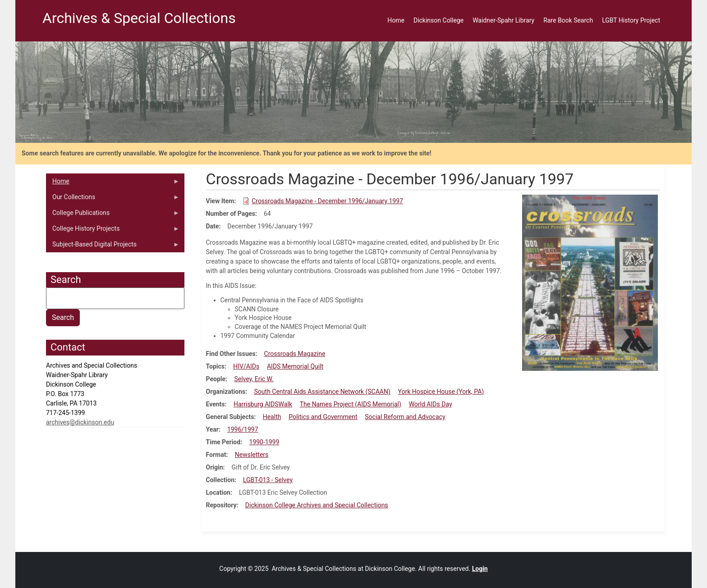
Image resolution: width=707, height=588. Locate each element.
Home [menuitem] (396, 20)
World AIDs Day (431, 404)
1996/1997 (243, 429)
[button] (590, 283)
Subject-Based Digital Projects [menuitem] (113, 246)
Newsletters (252, 455)
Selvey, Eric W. (254, 379)
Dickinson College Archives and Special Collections (317, 505)
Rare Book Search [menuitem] (568, 20)
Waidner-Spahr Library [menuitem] (503, 20)
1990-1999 (264, 442)
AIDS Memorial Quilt (295, 366)
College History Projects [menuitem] (113, 231)
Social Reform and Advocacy (405, 417)
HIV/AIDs (246, 366)
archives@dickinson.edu (80, 422)
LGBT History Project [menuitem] (631, 20)
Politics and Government (323, 417)
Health (272, 417)
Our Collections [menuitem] (113, 199)
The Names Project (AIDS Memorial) (351, 404)
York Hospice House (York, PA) (441, 392)
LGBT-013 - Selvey (268, 480)
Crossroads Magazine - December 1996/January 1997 (327, 201)
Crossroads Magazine (295, 354)
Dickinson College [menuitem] (438, 20)
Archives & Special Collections (139, 18)
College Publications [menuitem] (113, 215)
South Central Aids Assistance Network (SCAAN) (322, 392)
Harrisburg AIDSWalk (263, 404)
